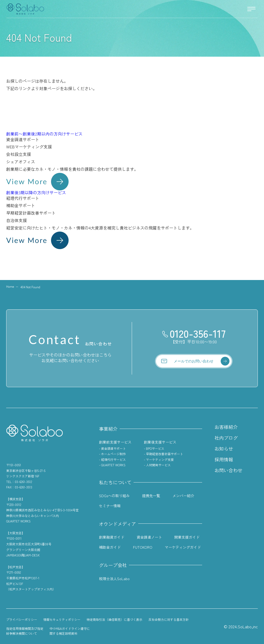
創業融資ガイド (112, 537)
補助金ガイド (110, 547)
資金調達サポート (113, 448)
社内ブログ (226, 438)
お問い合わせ (228, 470)
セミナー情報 (110, 506)
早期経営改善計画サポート (164, 454)
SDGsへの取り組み (114, 496)
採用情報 (224, 459)
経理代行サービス (113, 459)
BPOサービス (155, 448)
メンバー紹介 (183, 496)
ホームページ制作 (113, 454)
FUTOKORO (143, 547)
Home (10, 286)
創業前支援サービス (115, 442)
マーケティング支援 (160, 459)
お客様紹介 (226, 427)
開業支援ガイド (187, 537)
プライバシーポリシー (22, 619)
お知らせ (224, 448)
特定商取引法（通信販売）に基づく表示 (114, 619)
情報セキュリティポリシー (62, 619)
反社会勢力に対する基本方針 (169, 619)
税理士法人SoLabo (114, 579)
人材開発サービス (158, 465)
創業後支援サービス (160, 442)
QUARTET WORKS (113, 465)
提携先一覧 (151, 496)
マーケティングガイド (183, 547)
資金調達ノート (149, 537)
